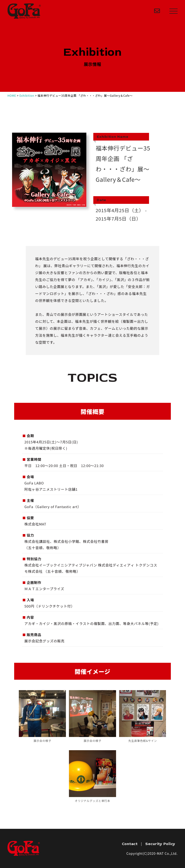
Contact (130, 844)
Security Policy (160, 844)
